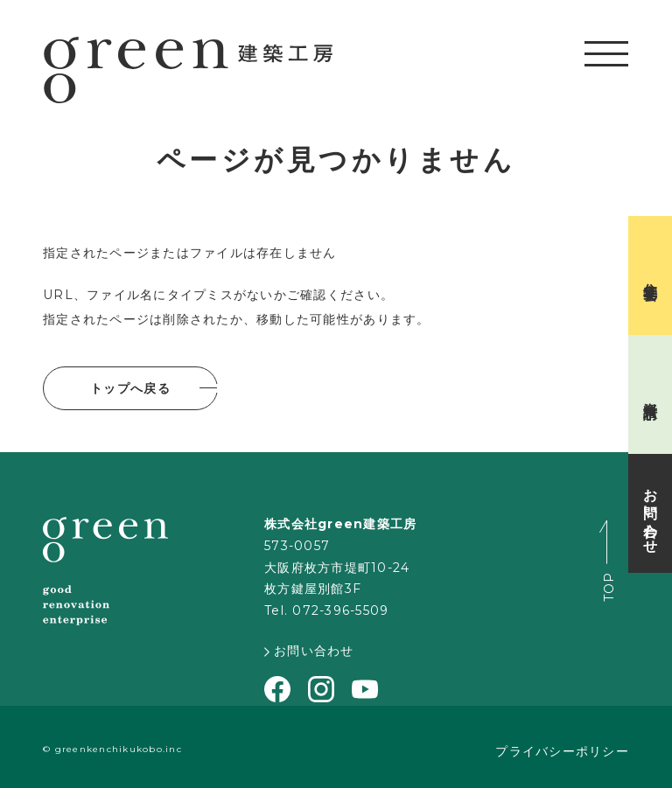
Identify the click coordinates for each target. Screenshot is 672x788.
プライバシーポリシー (562, 751)
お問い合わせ (309, 651)
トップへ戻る (130, 388)
